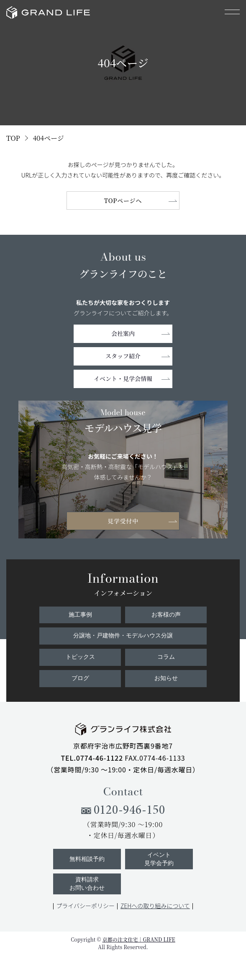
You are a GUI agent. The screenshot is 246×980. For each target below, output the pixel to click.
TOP (13, 138)
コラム (166, 657)
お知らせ (166, 678)
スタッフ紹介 (123, 356)
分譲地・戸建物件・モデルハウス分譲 (123, 636)
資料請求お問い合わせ (87, 884)
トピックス (80, 657)
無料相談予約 (87, 859)
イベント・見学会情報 (123, 378)
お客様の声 (166, 615)
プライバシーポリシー (85, 906)
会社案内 (123, 333)
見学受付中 (123, 521)
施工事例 (80, 615)
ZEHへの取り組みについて (155, 906)
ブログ (80, 678)
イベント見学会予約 (159, 859)
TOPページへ (123, 201)
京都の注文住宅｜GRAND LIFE (139, 939)
